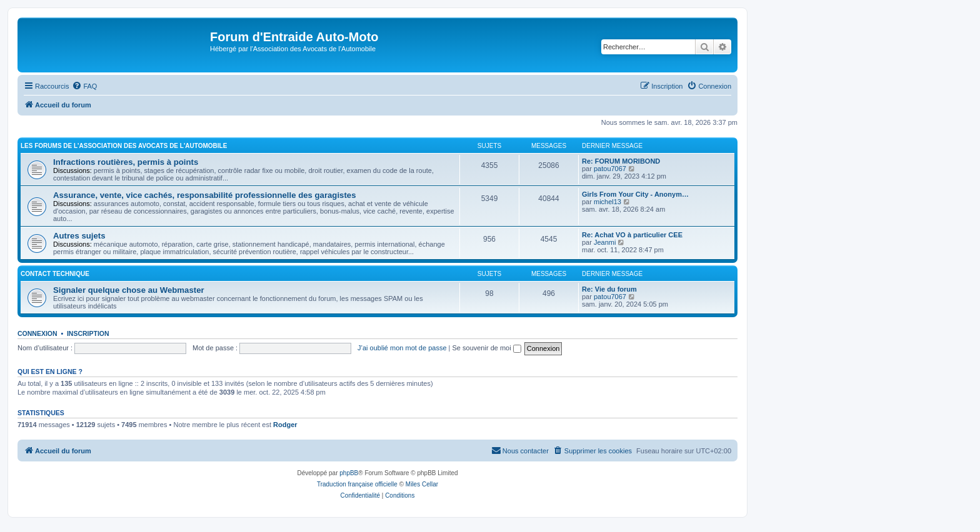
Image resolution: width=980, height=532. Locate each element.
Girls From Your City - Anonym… (635, 194)
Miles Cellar (422, 484)
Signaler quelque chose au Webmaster (129, 290)
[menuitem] (84, 86)
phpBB (349, 473)
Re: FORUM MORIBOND (621, 161)
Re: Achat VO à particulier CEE (632, 235)
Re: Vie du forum (609, 289)
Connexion (37, 333)
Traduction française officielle (357, 484)
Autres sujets (79, 236)
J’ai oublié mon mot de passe (402, 348)
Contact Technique (55, 274)
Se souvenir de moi (487, 348)
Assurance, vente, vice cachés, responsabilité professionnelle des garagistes (205, 195)
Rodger (285, 425)
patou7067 (610, 169)
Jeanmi (605, 242)
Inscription (88, 333)
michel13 (607, 202)
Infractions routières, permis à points (126, 162)
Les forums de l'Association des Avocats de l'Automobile (124, 146)
